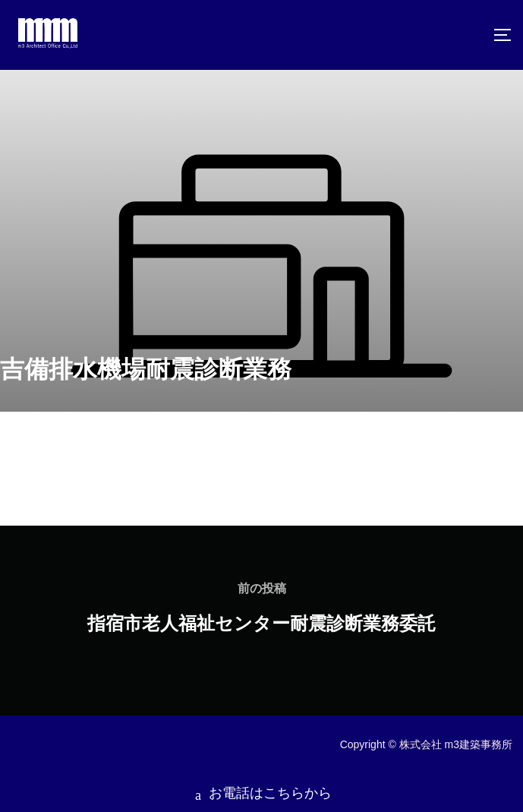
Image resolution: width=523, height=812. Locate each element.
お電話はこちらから (261, 788)
